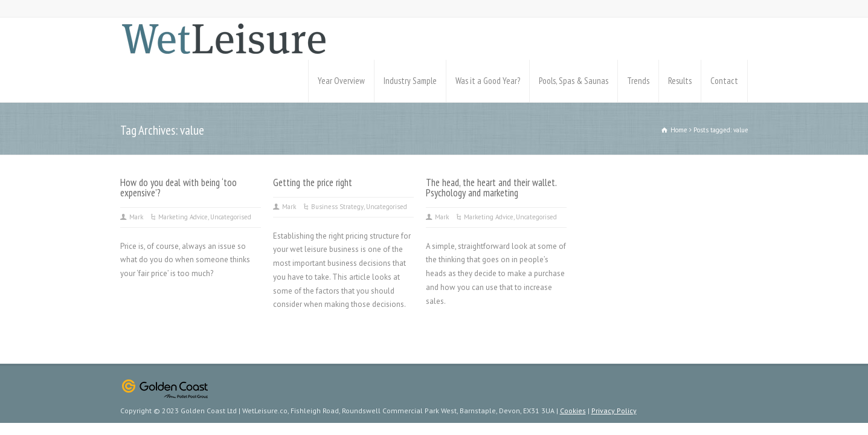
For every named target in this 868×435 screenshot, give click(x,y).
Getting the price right (313, 182)
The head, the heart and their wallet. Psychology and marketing (491, 188)
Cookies (573, 411)
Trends (638, 81)
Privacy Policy (614, 411)
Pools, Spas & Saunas (574, 81)
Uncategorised (231, 217)
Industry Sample (410, 81)
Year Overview (341, 81)
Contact (724, 81)
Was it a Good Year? (488, 81)
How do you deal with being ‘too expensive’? (178, 188)
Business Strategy (337, 207)
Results (680, 81)
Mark (136, 217)
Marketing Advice (183, 217)
